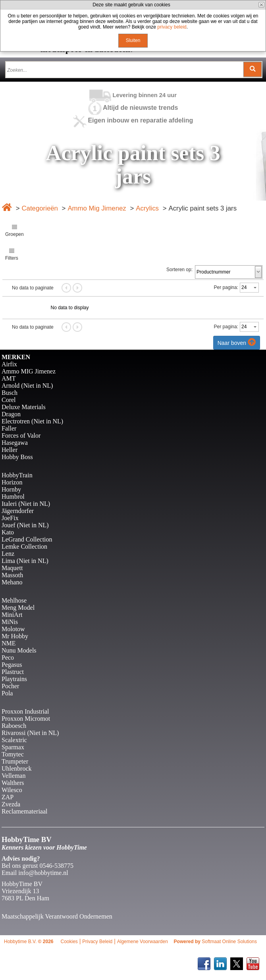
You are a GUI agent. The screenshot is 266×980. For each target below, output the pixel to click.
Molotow (13, 629)
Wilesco (12, 790)
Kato (8, 532)
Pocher (10, 686)
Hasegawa (15, 443)
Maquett (12, 568)
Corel (9, 400)
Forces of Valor (21, 435)
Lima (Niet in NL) (25, 561)
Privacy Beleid (97, 942)
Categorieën (40, 208)
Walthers (13, 783)
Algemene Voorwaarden (143, 942)
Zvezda (11, 804)
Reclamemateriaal (24, 811)
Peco (8, 657)
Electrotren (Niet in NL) (32, 421)
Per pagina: (226, 287)
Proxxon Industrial (25, 711)
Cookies (69, 942)
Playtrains (14, 679)
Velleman (13, 776)
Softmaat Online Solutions (229, 942)
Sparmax (13, 747)
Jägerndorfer (18, 511)
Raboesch (14, 726)
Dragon (11, 414)
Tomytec (13, 754)
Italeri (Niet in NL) (26, 504)
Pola (7, 693)
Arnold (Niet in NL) (27, 386)
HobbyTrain (17, 475)
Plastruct (13, 672)
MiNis (10, 622)
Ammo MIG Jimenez (29, 371)
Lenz (8, 554)
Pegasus (12, 665)
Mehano (12, 582)
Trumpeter (15, 761)
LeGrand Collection (27, 539)
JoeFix (10, 518)
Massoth (12, 575)
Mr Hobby (15, 636)
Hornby (11, 489)
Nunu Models (19, 650)
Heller (10, 450)
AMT (9, 378)
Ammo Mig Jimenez (97, 208)
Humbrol (13, 497)
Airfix (9, 364)
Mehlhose (14, 600)
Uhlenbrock (17, 768)
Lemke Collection (24, 546)
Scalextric (14, 740)
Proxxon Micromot (26, 719)
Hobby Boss (17, 457)
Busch (10, 393)
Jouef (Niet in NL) (25, 525)
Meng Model (18, 608)
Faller (9, 428)
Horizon (12, 482)
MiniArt (12, 615)
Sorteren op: (179, 270)
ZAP (8, 797)
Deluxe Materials (24, 407)
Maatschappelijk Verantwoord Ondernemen (57, 916)
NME (9, 643)
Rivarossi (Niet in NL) (30, 733)
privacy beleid (172, 27)
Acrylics (147, 208)
